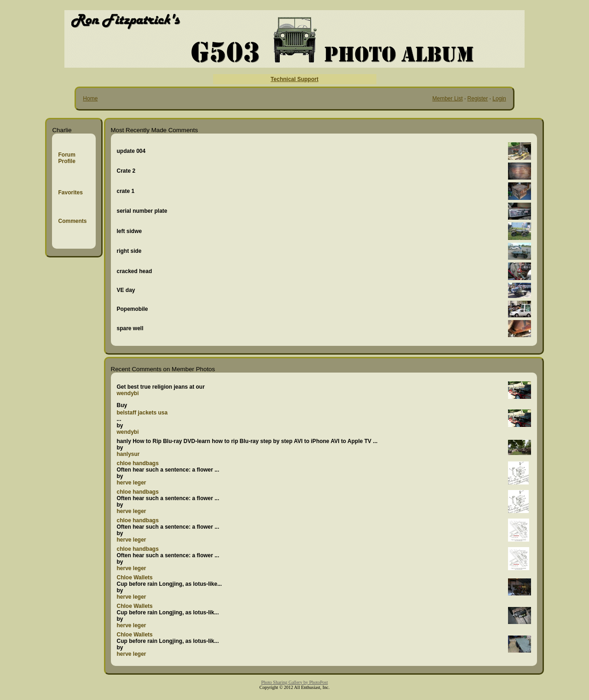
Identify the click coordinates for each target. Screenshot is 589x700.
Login (499, 99)
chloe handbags (138, 463)
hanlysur (128, 454)
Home (90, 99)
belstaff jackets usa (142, 413)
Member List (448, 99)
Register (478, 99)
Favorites (70, 192)
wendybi (128, 393)
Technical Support (294, 79)
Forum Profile (66, 158)
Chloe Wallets (135, 577)
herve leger (132, 483)
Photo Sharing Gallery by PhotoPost (294, 682)
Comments (72, 221)
